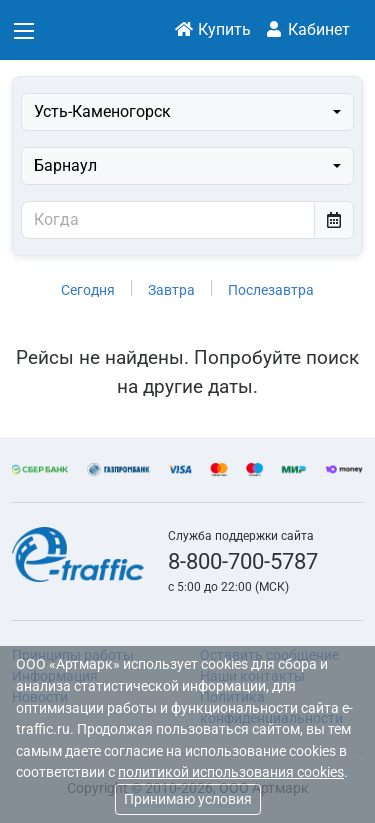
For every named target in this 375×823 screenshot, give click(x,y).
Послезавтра (271, 290)
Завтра (171, 290)
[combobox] (187, 112)
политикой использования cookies (231, 772)
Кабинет (307, 29)
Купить (212, 29)
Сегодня (88, 290)
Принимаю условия (188, 799)
